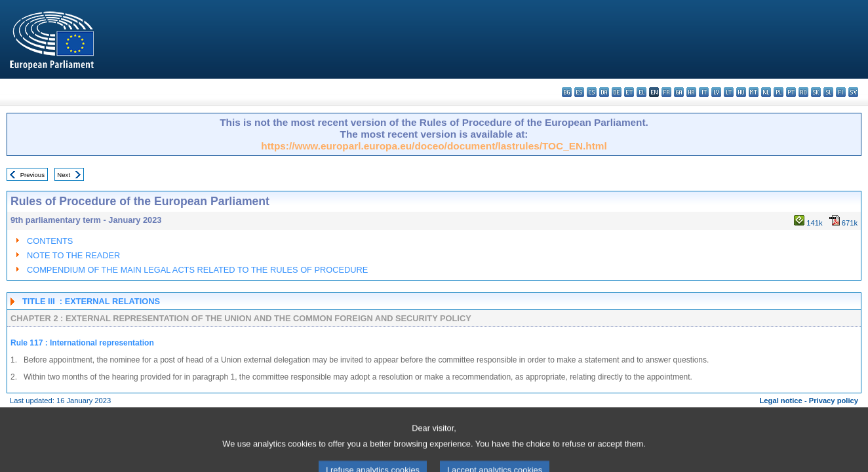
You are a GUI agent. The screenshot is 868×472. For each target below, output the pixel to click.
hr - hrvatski (691, 92)
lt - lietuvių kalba (729, 92)
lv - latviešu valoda (716, 92)
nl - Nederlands (766, 92)
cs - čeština (592, 92)
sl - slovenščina (828, 92)
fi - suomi (841, 92)
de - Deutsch (617, 92)
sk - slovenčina (816, 92)
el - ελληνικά (641, 92)
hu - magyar (741, 92)
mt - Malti (754, 92)
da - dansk (604, 92)
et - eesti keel (629, 92)
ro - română (803, 92)
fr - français (666, 92)
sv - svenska (853, 92)
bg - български (567, 92)
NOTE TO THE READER (73, 255)
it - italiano (704, 92)
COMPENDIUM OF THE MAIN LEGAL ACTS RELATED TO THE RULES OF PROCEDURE (197, 270)
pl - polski (779, 92)
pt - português (791, 92)
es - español (579, 92)
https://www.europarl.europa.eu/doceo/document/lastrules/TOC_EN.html (434, 146)
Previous (32, 175)
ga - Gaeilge (679, 92)
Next (64, 175)
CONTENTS (50, 241)
